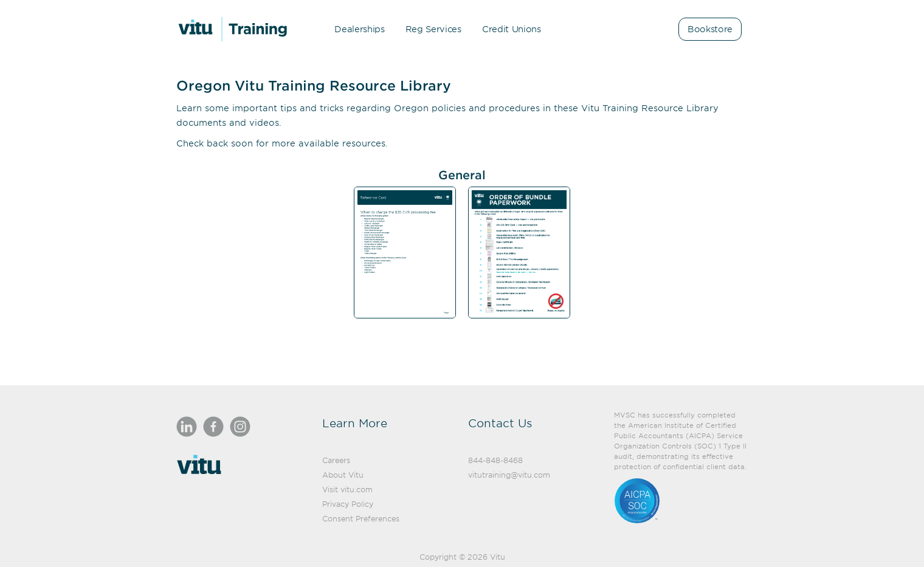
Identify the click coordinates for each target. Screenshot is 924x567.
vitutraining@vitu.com (509, 475)
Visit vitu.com (347, 489)
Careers (336, 460)
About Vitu (343, 475)
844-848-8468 (495, 460)
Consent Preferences (361, 518)
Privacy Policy (348, 504)
